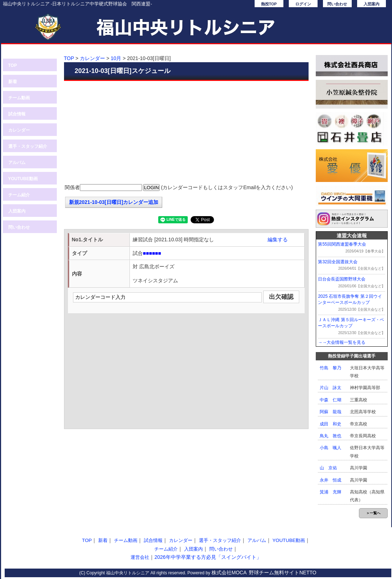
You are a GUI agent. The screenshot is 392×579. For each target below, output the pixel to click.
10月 (116, 58)
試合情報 (17, 114)
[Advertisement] (186, 133)
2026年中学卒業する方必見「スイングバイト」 (208, 557)
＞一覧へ (373, 513)
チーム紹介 (19, 195)
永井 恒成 (331, 480)
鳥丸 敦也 (331, 436)
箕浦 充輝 (331, 492)
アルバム (17, 163)
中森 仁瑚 (331, 400)
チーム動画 (19, 98)
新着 (13, 82)
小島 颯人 (331, 448)
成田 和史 (331, 424)
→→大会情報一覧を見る (342, 342)
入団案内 (372, 4)
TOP (13, 65)
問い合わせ (337, 4)
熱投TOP (269, 4)
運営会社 (140, 557)
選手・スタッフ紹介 (28, 146)
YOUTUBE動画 (23, 179)
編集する (278, 240)
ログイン (303, 4)
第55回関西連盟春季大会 (342, 244)
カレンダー (19, 130)
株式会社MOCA (229, 573)
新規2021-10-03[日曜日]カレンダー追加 (114, 202)
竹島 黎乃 (331, 368)
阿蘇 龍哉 (331, 412)
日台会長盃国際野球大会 (342, 279)
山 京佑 (328, 468)
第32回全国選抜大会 (338, 262)
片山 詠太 (331, 388)
